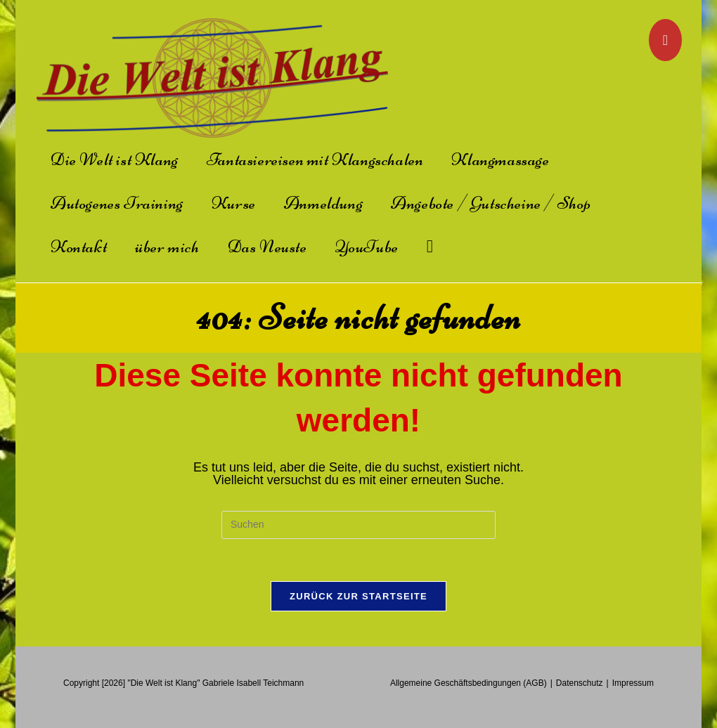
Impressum (633, 683)
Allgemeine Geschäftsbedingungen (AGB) (469, 683)
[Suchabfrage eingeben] (358, 525)
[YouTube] (665, 40)
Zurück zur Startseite (358, 596)
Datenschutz (580, 683)
